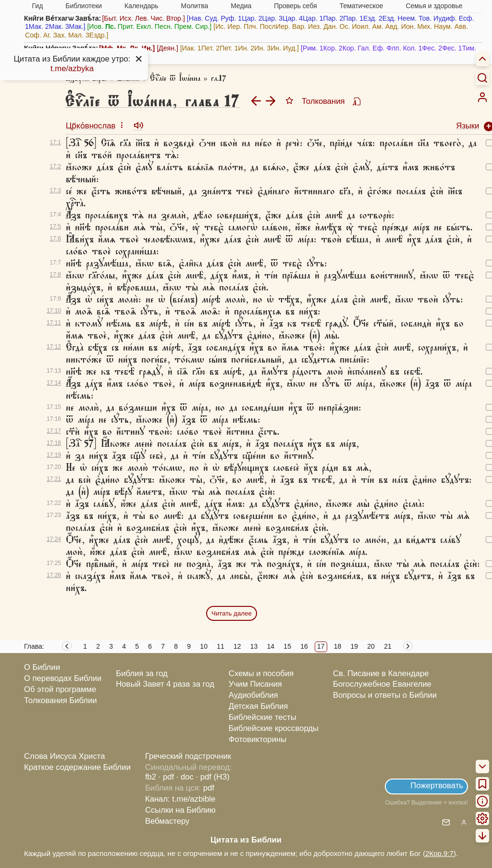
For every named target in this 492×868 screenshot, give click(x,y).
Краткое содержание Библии (77, 767)
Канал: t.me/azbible (180, 799)
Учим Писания (255, 684)
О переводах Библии (63, 678)
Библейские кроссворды (274, 728)
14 (271, 646)
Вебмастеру (167, 821)
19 (355, 646)
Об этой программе (60, 689)
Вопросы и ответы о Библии (385, 695)
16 (304, 646)
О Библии (42, 667)
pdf (209, 788)
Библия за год (142, 673)
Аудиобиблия (253, 695)
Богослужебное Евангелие (382, 684)
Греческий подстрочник (188, 756)
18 (338, 646)
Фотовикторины (258, 739)
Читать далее (232, 613)
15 (287, 646)
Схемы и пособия (261, 673)
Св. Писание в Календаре (381, 673)
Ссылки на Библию (180, 810)
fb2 (151, 777)
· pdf (166, 777)
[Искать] (482, 77)
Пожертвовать (437, 786)
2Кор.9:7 (439, 853)
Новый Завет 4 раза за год (165, 684)
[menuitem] (482, 97)
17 (321, 646)
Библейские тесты (263, 717)
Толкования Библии (61, 700)
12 (237, 646)
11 (221, 646)
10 (204, 646)
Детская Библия (258, 706)
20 (371, 646)
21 (388, 646)
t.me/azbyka (72, 69)
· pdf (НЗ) (213, 777)
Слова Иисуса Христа (64, 756)
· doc (185, 777)
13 (254, 646)
